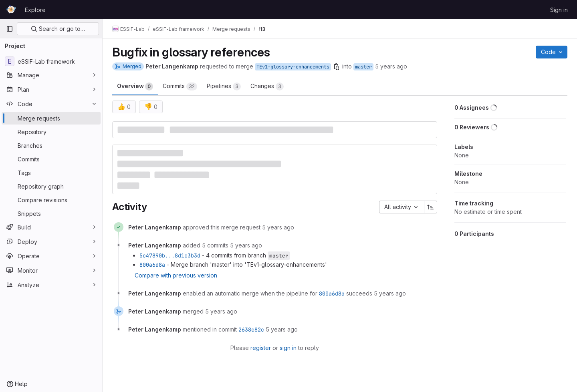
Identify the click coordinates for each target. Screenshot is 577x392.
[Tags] (51, 173)
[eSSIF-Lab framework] (51, 61)
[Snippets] (51, 213)
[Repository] (51, 132)
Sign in (559, 10)
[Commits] (51, 159)
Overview (135, 86)
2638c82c (251, 330)
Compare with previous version (176, 275)
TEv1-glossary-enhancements (293, 67)
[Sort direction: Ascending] (431, 207)
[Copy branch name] (337, 66)
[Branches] (51, 145)
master (363, 67)
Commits (180, 86)
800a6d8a (152, 265)
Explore (35, 10)
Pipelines (224, 86)
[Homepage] (11, 10)
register (261, 348)
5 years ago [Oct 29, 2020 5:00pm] (391, 66)
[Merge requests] (51, 118)
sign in (288, 348)
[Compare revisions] (51, 200)
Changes (267, 86)
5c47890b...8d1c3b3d (170, 255)
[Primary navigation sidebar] (10, 29)
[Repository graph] (51, 186)
